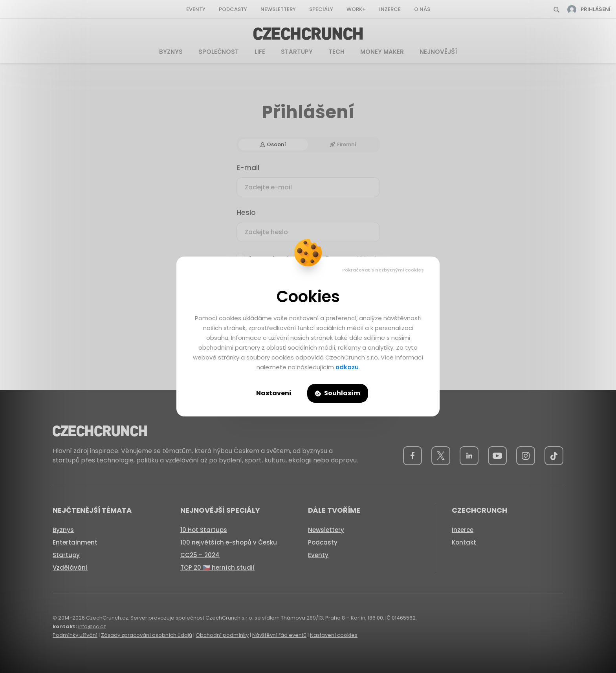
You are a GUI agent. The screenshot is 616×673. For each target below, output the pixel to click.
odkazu (347, 367)
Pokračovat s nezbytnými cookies (383, 270)
